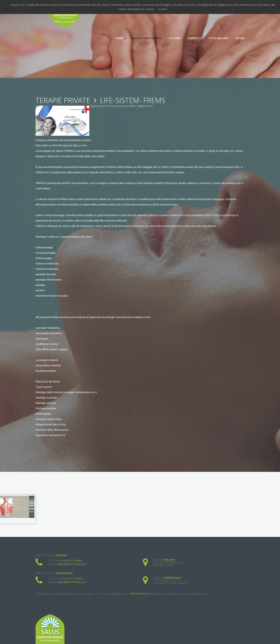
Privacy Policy (173, 594)
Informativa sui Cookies (141, 9)
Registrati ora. (145, 106)
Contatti (195, 38)
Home (120, 38)
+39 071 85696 (72, 561)
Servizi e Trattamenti (146, 38)
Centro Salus (140, 594)
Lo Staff (175, 38)
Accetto (163, 9)
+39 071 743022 (73, 578)
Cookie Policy (197, 594)
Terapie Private (63, 100)
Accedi (240, 38)
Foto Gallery (218, 38)
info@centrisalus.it (72, 564)
